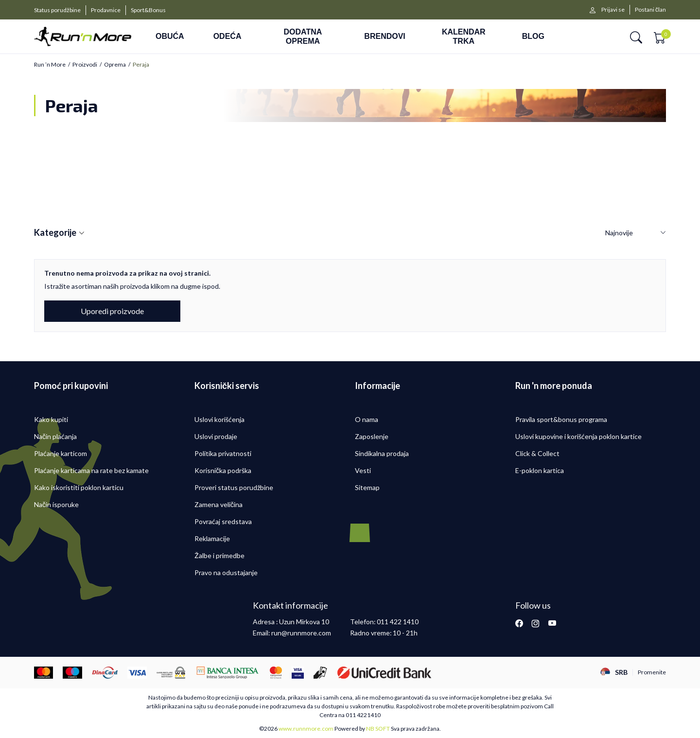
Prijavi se (613, 9)
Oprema (115, 65)
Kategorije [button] (59, 233)
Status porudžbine (57, 10)
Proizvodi (85, 65)
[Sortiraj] (636, 233)
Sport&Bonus (148, 10)
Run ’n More (50, 65)
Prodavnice (106, 10)
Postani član (650, 9)
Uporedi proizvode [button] (112, 311)
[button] (636, 37)
